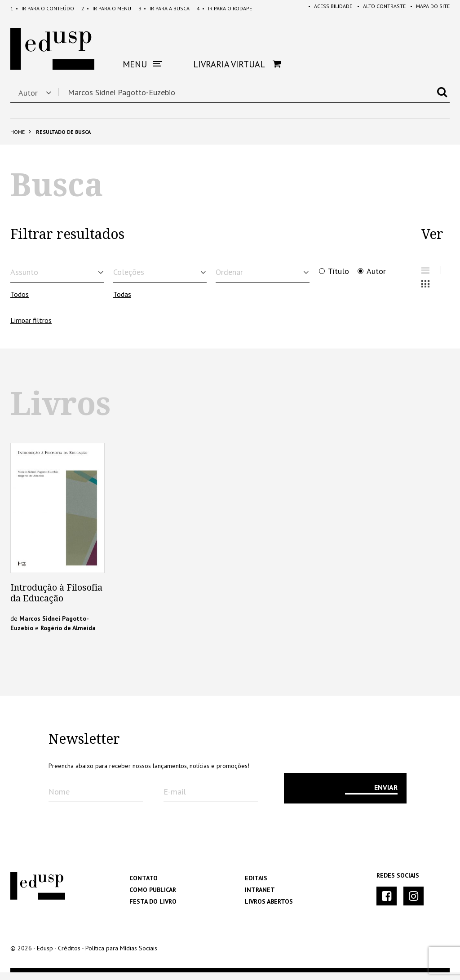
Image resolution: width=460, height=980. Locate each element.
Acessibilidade (323, 8)
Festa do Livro (153, 909)
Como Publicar (153, 897)
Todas (122, 301)
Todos (20, 301)
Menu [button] (142, 64)
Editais (256, 886)
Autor (376, 271)
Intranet (260, 897)
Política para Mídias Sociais (121, 956)
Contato (144, 886)
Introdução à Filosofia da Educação (56, 600)
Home (18, 132)
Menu (106, 8)
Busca (164, 8)
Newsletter (84, 747)
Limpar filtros (31, 327)
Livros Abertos (269, 909)
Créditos (69, 956)
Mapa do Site (427, 8)
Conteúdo (42, 8)
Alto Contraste (376, 8)
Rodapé (224, 8)
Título (338, 271)
